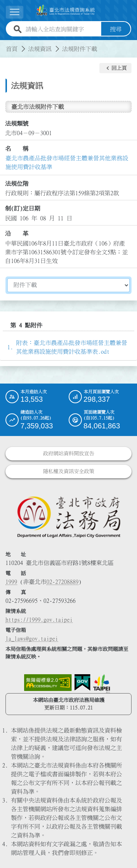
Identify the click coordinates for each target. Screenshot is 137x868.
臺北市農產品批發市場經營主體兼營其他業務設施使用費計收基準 (67, 162)
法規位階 (17, 184)
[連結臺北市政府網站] (102, 684)
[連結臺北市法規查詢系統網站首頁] (66, 11)
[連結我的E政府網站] (82, 683)
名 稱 (17, 149)
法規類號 (17, 123)
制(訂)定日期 (23, 208)
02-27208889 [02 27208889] (62, 582)
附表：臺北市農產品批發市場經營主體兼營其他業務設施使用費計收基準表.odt (72, 347)
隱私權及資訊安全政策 (69, 471)
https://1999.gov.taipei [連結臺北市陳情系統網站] (39, 620)
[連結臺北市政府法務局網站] (68, 517)
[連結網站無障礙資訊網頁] (48, 683)
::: (4, 44)
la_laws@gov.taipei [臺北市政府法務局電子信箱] (32, 639)
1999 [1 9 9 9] (11, 582)
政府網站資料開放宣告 (69, 453)
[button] (15, 12)
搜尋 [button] (116, 29)
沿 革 (17, 233)
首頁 (12, 49)
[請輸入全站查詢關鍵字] (62, 29)
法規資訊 (40, 49)
